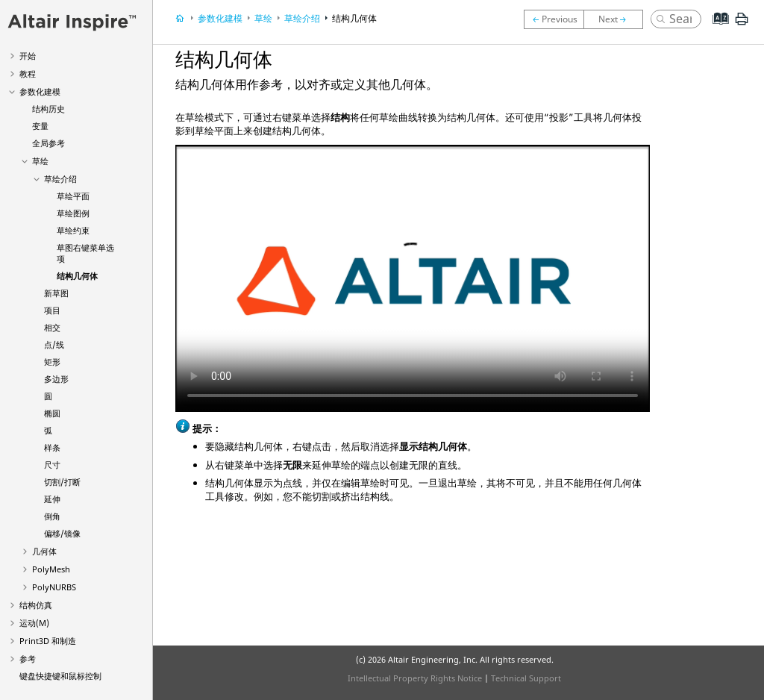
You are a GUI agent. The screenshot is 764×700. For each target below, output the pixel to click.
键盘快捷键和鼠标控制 (60, 676)
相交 (52, 327)
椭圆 (52, 413)
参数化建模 (40, 91)
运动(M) (34, 623)
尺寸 (52, 465)
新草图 (56, 293)
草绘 (40, 161)
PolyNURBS (54, 587)
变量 (40, 126)
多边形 (56, 379)
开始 (28, 56)
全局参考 (48, 143)
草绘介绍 (60, 179)
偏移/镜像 (62, 533)
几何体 (44, 551)
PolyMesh (51, 569)
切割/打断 (62, 482)
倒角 (52, 516)
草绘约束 (73, 230)
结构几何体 (77, 276)
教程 (28, 74)
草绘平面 (73, 196)
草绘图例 (73, 213)
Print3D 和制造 (48, 641)
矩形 (52, 362)
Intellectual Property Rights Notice (415, 678)
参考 (28, 659)
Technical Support (526, 678)
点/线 (54, 344)
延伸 (52, 499)
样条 (52, 447)
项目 (52, 310)
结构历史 (48, 109)
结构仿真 (36, 605)
